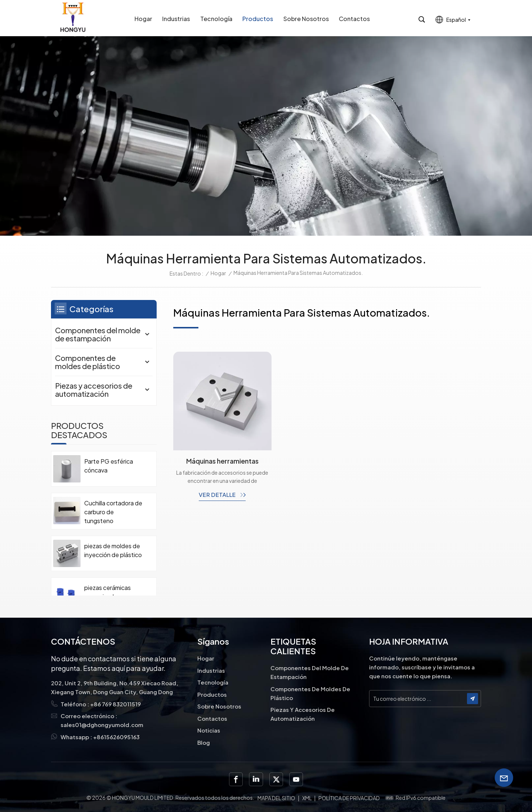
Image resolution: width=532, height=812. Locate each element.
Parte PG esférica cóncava (109, 466)
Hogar (143, 19)
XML (307, 798)
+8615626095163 (116, 737)
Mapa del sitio (276, 798)
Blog (204, 742)
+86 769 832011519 (115, 704)
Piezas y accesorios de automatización (94, 390)
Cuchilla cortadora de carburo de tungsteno (113, 512)
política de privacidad (349, 798)
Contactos (354, 19)
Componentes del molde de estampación (98, 334)
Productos (258, 19)
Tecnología (216, 19)
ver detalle (218, 494)
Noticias (209, 730)
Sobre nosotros (306, 19)
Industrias (176, 19)
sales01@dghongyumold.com (102, 725)
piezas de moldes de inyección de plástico (113, 550)
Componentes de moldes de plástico (88, 362)
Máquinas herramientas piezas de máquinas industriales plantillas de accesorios (222, 461)
